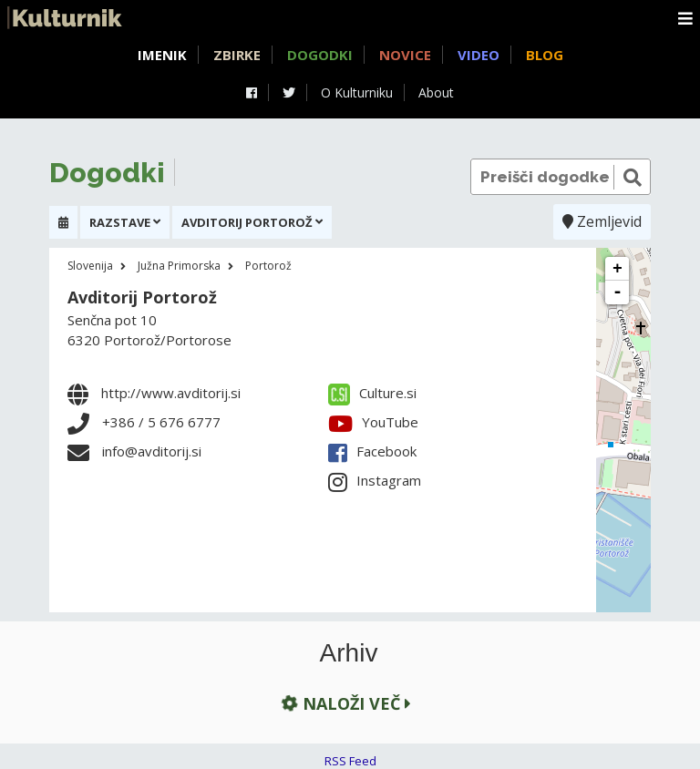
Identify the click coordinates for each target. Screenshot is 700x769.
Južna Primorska (179, 266)
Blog (545, 55)
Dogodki (320, 55)
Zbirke (237, 55)
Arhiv (349, 653)
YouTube (373, 422)
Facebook (372, 451)
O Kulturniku (357, 92)
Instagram (375, 480)
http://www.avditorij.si (171, 393)
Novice (405, 55)
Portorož (268, 266)
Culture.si (372, 393)
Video (479, 55)
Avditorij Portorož (142, 297)
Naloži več (345, 703)
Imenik (162, 55)
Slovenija (90, 266)
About (436, 92)
